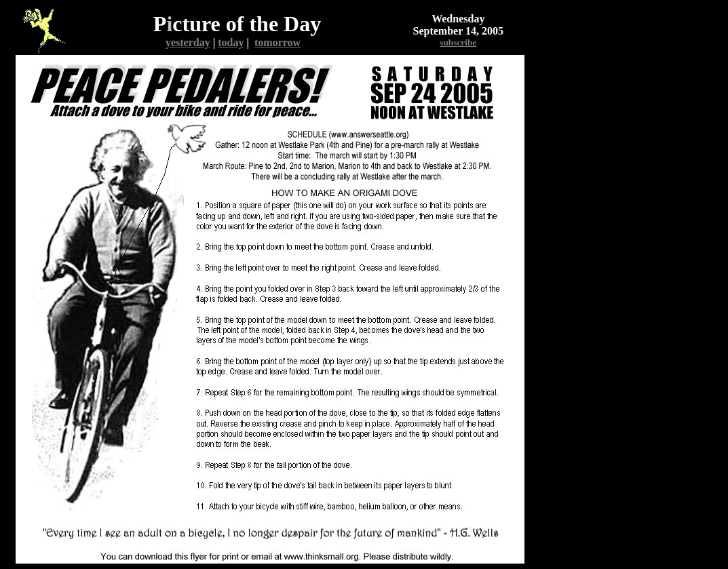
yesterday (188, 42)
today (231, 42)
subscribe (458, 42)
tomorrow (277, 42)
